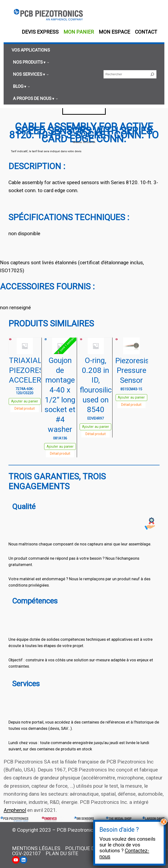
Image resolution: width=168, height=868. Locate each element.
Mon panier (79, 32)
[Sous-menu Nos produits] (30, 62)
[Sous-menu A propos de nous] (35, 98)
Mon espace (114, 32)
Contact (146, 32)
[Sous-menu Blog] (21, 86)
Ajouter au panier (25, 401)
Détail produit (25, 408)
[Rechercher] (152, 74)
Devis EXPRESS (40, 32)
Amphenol (15, 810)
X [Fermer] (164, 822)
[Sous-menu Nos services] (30, 74)
